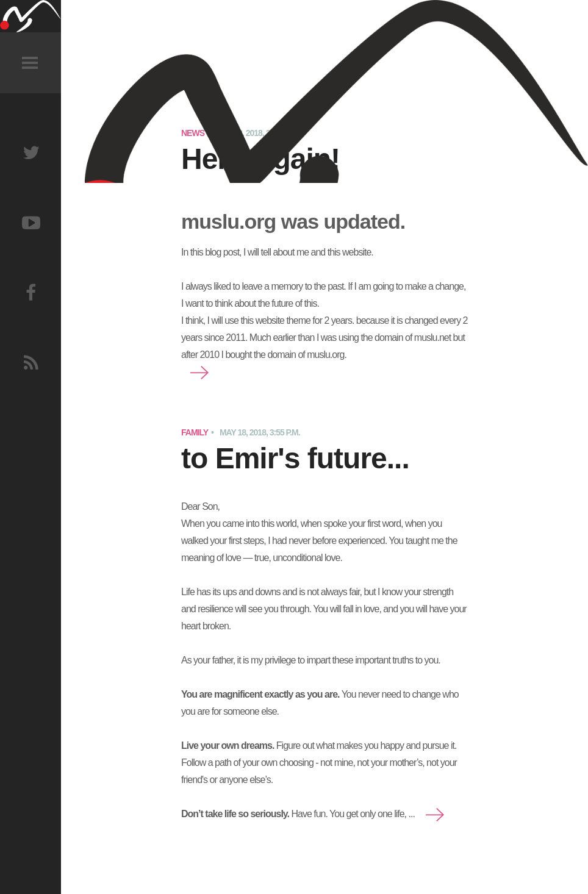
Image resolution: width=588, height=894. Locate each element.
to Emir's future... (295, 458)
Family (195, 432)
